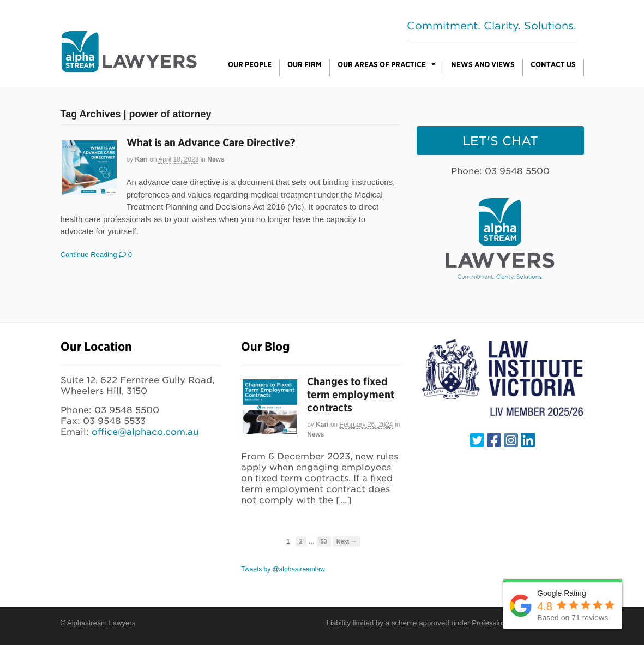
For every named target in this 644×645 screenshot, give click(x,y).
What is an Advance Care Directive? (211, 142)
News (216, 159)
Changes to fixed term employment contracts (351, 395)
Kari (142, 159)
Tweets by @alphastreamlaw (283, 569)
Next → (347, 541)
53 (324, 541)
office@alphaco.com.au (145, 432)
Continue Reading (89, 255)
